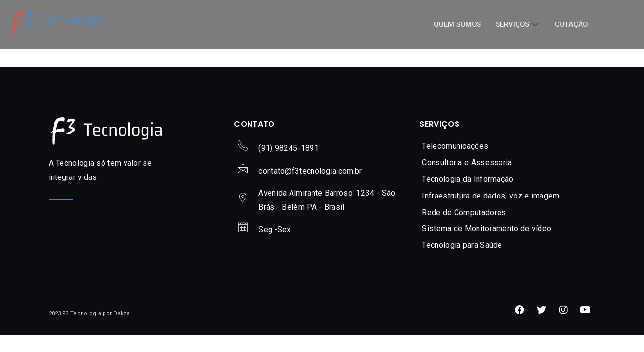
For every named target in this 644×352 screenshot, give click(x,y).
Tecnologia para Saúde (462, 245)
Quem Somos (455, 24)
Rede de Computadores (464, 212)
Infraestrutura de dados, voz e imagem (490, 196)
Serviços (516, 24)
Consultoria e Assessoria (467, 163)
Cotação (571, 24)
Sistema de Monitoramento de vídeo (487, 229)
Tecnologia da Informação (467, 179)
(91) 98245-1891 (289, 148)
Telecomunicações (455, 146)
